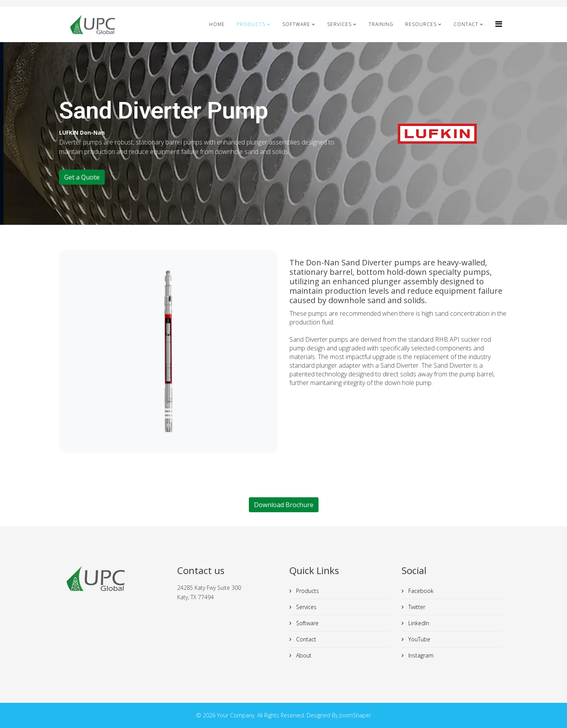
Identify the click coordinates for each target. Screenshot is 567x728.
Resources (421, 24)
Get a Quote (82, 177)
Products (251, 24)
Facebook (420, 591)
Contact (466, 24)
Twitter (416, 607)
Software (296, 24)
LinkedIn (418, 623)
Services (339, 24)
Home (217, 24)
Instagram (420, 655)
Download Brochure (284, 505)
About (303, 655)
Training (381, 24)
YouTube (419, 639)
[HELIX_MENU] (499, 24)
